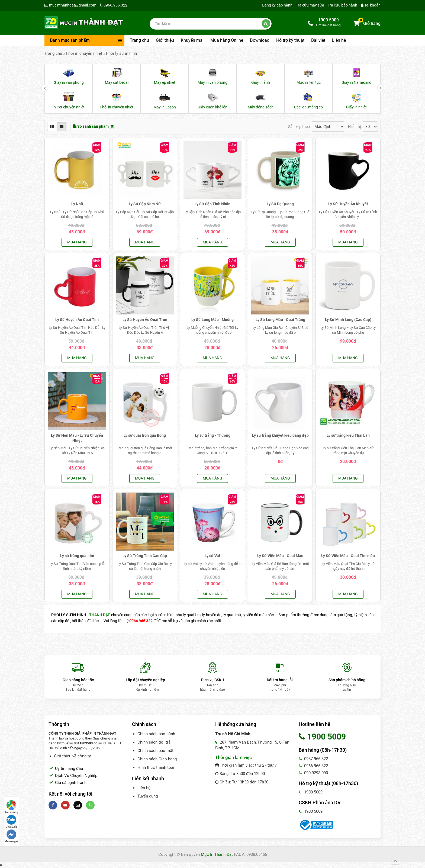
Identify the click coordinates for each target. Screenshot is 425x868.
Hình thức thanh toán (156, 767)
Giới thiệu (165, 40)
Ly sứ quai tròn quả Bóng (145, 435)
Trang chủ (139, 40)
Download (260, 40)
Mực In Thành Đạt (217, 854)
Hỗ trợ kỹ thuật (290, 40)
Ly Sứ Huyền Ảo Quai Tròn (145, 320)
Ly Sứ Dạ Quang (280, 204)
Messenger (11, 836)
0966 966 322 (313, 766)
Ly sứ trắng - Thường (213, 435)
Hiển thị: (355, 127)
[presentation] (45, 88)
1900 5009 (311, 792)
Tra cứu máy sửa (310, 5)
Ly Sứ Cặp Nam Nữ (145, 204)
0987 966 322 (313, 759)
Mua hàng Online (227, 40)
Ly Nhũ (77, 204)
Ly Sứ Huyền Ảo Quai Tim (77, 320)
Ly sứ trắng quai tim (77, 556)
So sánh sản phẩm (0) (94, 126)
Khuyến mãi (192, 40)
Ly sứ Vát (212, 556)
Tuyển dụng (148, 796)
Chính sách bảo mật (155, 751)
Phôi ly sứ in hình (121, 53)
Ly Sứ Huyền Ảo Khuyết (348, 204)
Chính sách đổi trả (154, 742)
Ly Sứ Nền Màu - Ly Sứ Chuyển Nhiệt (77, 438)
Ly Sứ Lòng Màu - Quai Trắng (280, 320)
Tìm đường (11, 807)
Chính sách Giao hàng (157, 759)
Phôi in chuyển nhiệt (84, 53)
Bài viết (318, 40)
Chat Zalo (12, 822)
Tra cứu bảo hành (342, 5)
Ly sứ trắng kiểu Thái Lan (348, 435)
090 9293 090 (313, 773)
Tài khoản (371, 5)
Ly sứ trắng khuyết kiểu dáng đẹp (280, 435)
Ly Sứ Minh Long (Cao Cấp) (348, 320)
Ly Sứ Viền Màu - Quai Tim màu (348, 556)
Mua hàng (77, 242)
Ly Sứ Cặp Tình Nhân (212, 204)
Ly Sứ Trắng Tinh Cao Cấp (145, 556)
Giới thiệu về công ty (72, 756)
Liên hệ (339, 40)
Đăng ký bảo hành (277, 5)
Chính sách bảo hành (156, 734)
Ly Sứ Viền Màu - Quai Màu (280, 556)
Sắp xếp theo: (299, 127)
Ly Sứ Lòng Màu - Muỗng (212, 320)
